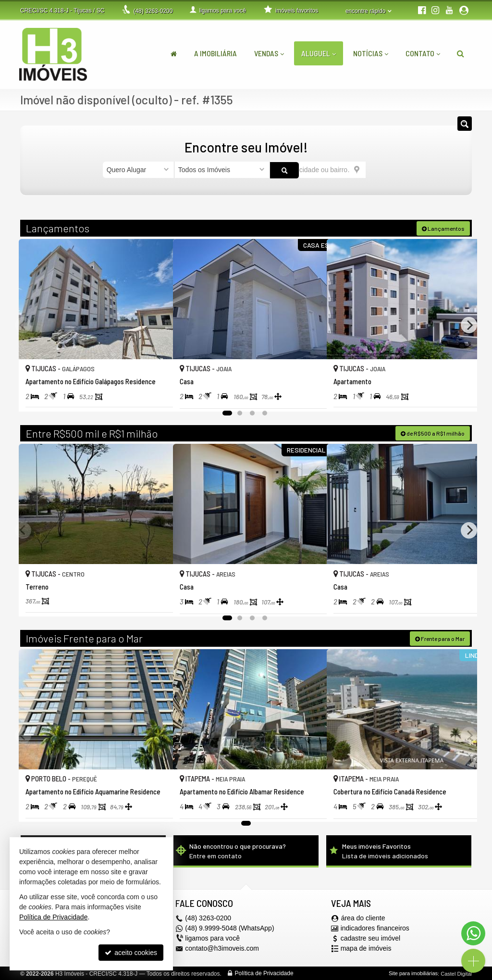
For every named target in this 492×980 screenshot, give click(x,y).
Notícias (371, 53)
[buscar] (378, 170)
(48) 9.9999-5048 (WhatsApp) (229, 928)
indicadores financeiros (375, 928)
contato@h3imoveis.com (222, 948)
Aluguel (319, 53)
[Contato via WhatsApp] (473, 933)
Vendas (269, 53)
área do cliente (363, 917)
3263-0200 (153, 11)
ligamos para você (212, 938)
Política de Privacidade (264, 973)
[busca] (461, 53)
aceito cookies (131, 953)
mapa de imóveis (366, 948)
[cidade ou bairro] (318, 170)
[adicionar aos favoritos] (155, 394)
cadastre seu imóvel (371, 938)
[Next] (469, 325)
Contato (423, 53)
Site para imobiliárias (413, 973)
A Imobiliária (215, 53)
